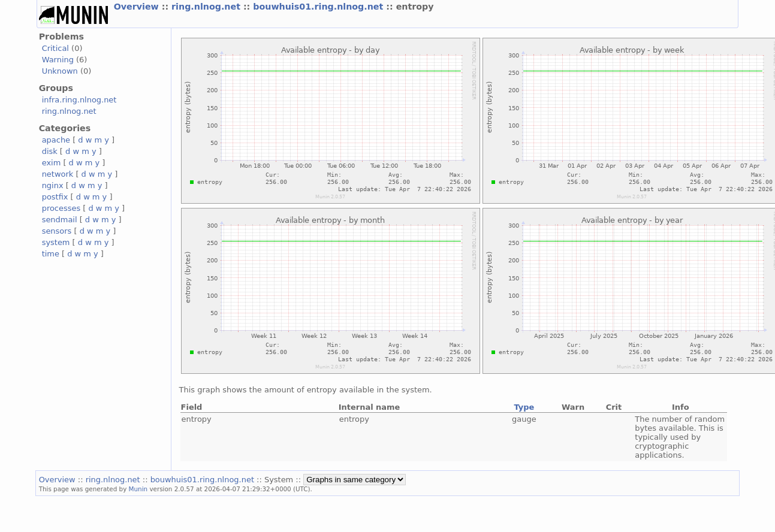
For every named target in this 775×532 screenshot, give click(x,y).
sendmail (60, 220)
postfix (55, 197)
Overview (138, 7)
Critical (55, 48)
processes (61, 208)
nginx (53, 185)
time (51, 254)
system (56, 242)
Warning (58, 60)
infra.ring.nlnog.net (79, 100)
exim (52, 163)
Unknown (60, 71)
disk (50, 151)
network (58, 174)
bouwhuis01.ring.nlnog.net (319, 7)
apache (56, 140)
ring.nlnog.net (207, 7)
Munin (138, 489)
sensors (57, 231)
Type (524, 407)
